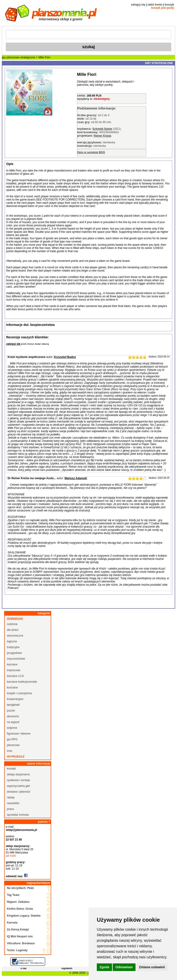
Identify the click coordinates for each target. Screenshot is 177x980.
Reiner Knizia (102, 136)
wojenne (12, 728)
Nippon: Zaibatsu (18, 902)
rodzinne (12, 624)
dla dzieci (13, 630)
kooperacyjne (15, 699)
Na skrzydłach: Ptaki (20, 888)
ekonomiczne (15, 636)
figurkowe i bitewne (19, 734)
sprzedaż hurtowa (18, 815)
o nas (24, 968)
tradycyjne (13, 647)
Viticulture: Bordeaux (21, 943)
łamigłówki (13, 705)
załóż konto (155, 5)
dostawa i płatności (19, 792)
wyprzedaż (16, 757)
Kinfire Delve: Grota (20, 909)
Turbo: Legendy (17, 950)
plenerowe (13, 745)
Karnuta (12, 923)
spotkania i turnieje (18, 780)
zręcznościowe (16, 659)
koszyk (169, 5)
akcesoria (13, 716)
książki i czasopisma (19, 693)
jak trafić (11, 856)
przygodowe (14, 653)
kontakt (11, 769)
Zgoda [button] (104, 967)
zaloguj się (138, 5)
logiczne (12, 641)
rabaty (11, 797)
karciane (12, 664)
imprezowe (14, 670)
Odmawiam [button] (124, 967)
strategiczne (28, 57)
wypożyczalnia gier (19, 786)
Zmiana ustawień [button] (152, 967)
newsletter (13, 803)
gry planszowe (11, 57)
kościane (12, 688)
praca (10, 809)
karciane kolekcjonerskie (22, 682)
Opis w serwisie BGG (91, 152)
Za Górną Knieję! (18, 930)
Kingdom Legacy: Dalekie (24, 916)
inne (10, 751)
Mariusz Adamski (76, 478)
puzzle (11, 711)
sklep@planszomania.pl (21, 830)
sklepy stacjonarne (18, 774)
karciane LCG (15, 676)
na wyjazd (13, 722)
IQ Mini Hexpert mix (20, 936)
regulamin (67, 968)
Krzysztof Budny (65, 357)
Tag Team (13, 895)
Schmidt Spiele (102, 129)
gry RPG (12, 739)
